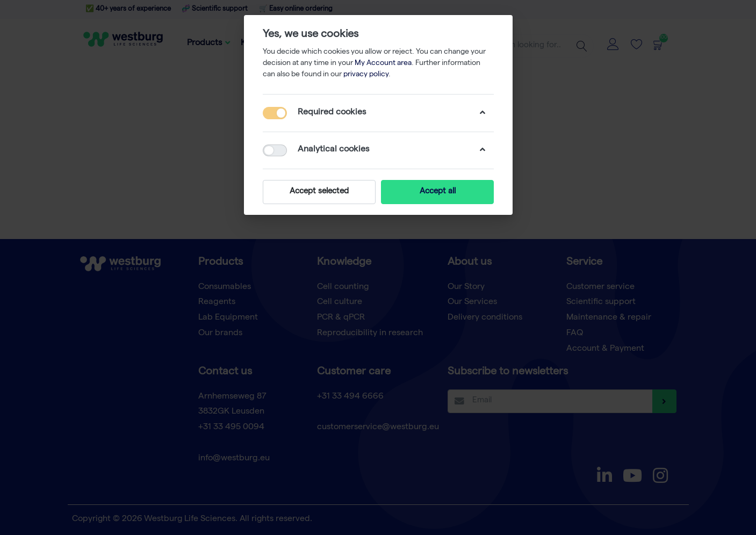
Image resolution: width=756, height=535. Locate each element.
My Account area (383, 63)
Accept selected (319, 192)
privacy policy (366, 75)
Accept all (437, 192)
